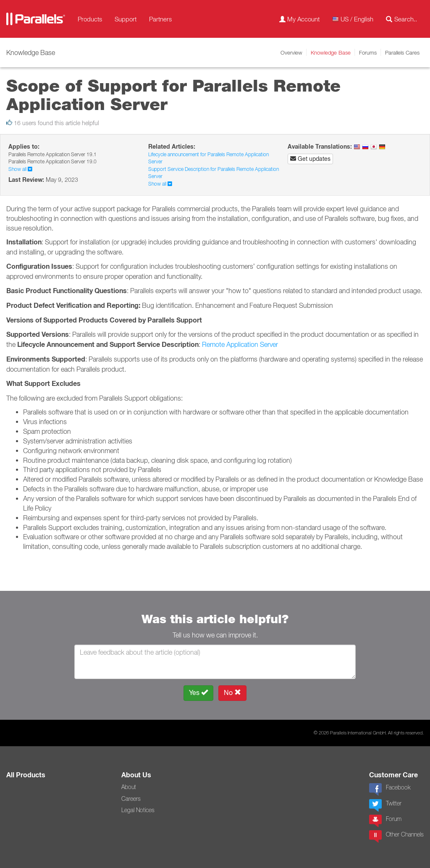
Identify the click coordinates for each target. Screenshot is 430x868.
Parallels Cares (402, 52)
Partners (160, 19)
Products (90, 19)
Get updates (310, 159)
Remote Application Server (240, 344)
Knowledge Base (331, 52)
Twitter (385, 805)
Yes (198, 693)
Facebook (390, 789)
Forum (385, 821)
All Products (26, 775)
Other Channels (396, 837)
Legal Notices (138, 810)
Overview (291, 52)
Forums (368, 52)
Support (126, 19)
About (129, 787)
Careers (131, 799)
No (232, 693)
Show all (20, 169)
